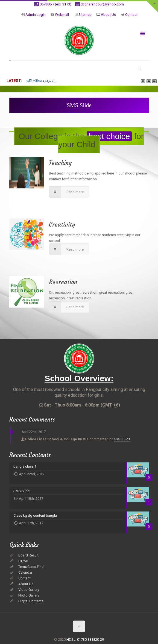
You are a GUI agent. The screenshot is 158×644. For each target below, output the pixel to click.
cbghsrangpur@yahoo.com (102, 4)
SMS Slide (122, 439)
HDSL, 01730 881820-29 (85, 640)
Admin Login (36, 15)
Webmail (62, 15)
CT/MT (24, 561)
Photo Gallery (29, 595)
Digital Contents (31, 601)
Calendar (25, 572)
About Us (108, 15)
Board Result (28, 555)
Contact (131, 15)
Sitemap (85, 15)
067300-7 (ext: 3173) (55, 4)
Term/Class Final (31, 567)
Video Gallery (29, 590)
